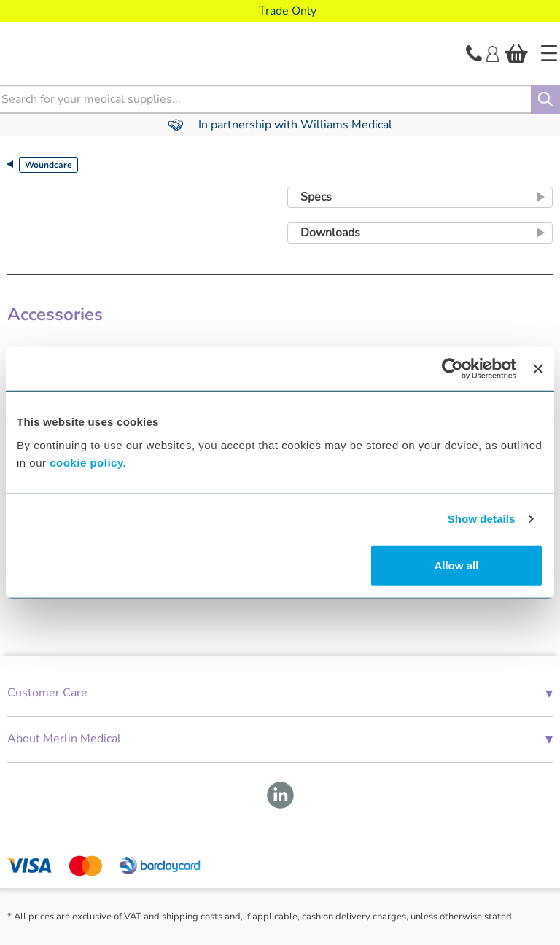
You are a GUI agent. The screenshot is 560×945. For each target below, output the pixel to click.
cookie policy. (88, 462)
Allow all (456, 565)
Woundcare (48, 165)
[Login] (493, 52)
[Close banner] (538, 369)
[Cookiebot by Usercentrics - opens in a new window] (452, 369)
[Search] (545, 99)
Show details (482, 519)
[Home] (549, 53)
